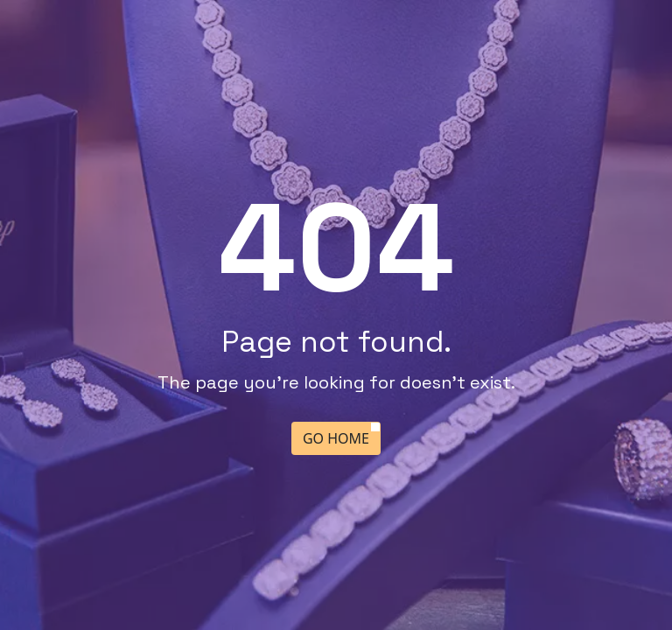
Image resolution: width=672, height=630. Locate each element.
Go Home (336, 438)
